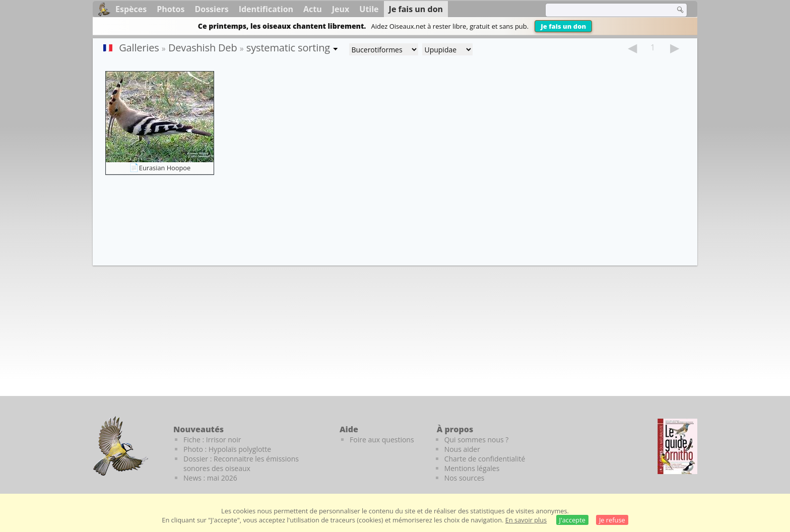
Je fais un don (563, 26)
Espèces (131, 9)
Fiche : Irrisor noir (212, 440)
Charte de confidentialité (485, 459)
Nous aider (462, 449)
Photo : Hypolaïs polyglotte (227, 449)
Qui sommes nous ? (477, 440)
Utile (369, 9)
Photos (171, 9)
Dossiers (211, 9)
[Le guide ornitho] (677, 446)
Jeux (341, 9)
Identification (266, 9)
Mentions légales (472, 468)
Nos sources (465, 478)
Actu (313, 9)
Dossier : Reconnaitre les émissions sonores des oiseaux (241, 463)
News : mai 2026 (210, 478)
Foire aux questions (382, 440)
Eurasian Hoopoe (165, 168)
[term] (604, 10)
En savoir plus (526, 520)
